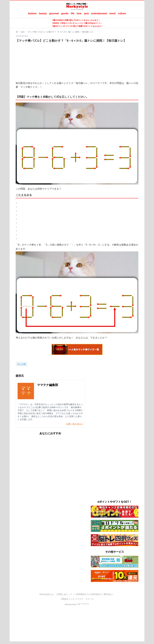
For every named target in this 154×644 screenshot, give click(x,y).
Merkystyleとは (47, 594)
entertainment (99, 13)
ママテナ (79, 599)
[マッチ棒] (22, 364)
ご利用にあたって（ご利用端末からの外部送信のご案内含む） (85, 594)
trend (112, 13)
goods (65, 13)
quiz (86, 13)
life (73, 13)
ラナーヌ (89, 599)
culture (122, 13)
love (79, 13)
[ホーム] (17, 32)
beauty (43, 13)
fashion (32, 13)
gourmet (54, 13)
